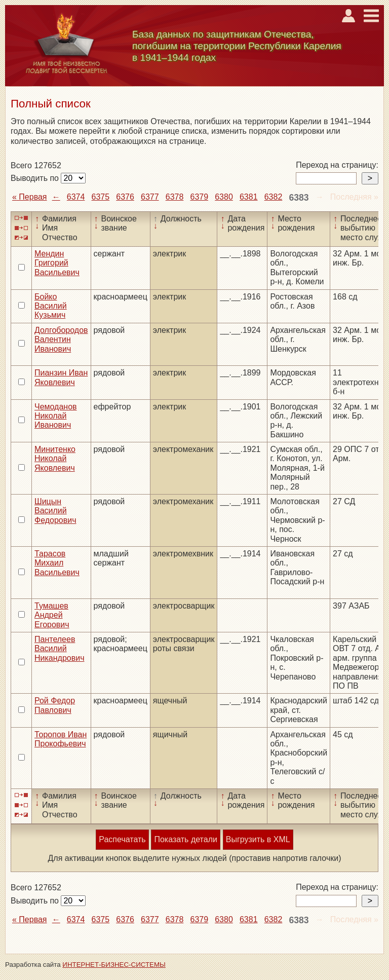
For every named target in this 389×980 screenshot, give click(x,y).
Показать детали (185, 839)
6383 (299, 198)
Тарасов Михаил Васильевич (57, 563)
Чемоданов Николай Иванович (56, 416)
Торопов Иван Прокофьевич (61, 739)
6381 (249, 197)
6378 (175, 197)
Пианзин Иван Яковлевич (61, 377)
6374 (76, 197)
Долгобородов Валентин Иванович (61, 340)
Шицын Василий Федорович (55, 511)
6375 (101, 197)
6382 (274, 197)
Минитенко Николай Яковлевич (55, 459)
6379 (199, 197)
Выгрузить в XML (258, 839)
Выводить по (36, 178)
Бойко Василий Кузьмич (51, 306)
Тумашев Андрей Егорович (52, 615)
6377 (150, 197)
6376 (125, 197)
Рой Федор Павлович (55, 705)
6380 (224, 197)
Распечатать (122, 839)
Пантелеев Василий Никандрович (59, 649)
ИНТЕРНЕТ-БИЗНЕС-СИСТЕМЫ (114, 965)
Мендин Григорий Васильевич (57, 263)
